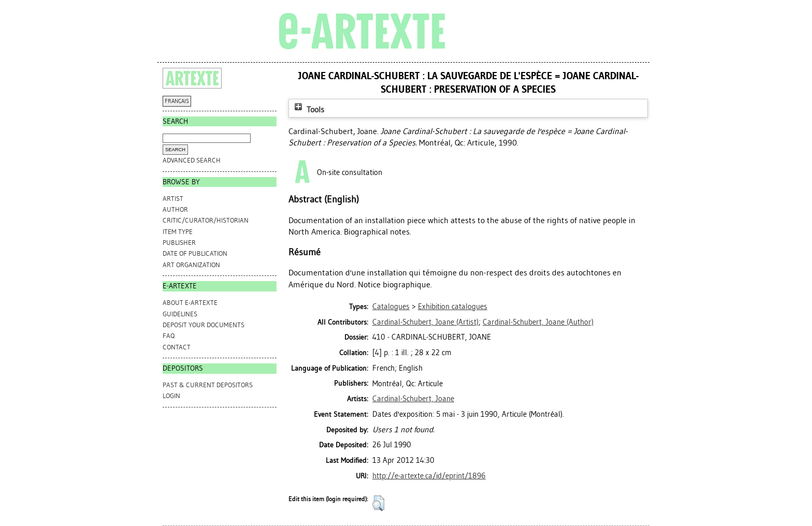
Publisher (179, 243)
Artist (173, 199)
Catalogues (391, 306)
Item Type (178, 232)
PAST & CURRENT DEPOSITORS (208, 385)
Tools (308, 109)
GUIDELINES (180, 314)
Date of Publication (195, 253)
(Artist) (425, 322)
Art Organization (191, 265)
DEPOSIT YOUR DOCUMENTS (204, 325)
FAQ (169, 336)
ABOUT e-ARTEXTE (190, 303)
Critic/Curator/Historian (206, 220)
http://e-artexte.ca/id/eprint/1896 (429, 476)
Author (175, 209)
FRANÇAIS (177, 101)
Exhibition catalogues (453, 306)
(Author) (538, 322)
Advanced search (192, 160)
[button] (378, 503)
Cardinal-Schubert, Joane (413, 399)
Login (171, 396)
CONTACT (177, 347)
